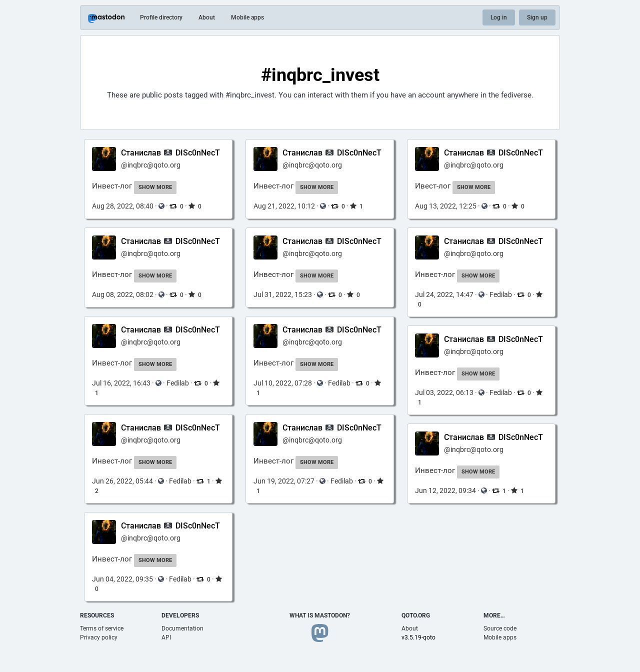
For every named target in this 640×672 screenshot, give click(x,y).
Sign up (537, 17)
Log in (499, 17)
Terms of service (102, 628)
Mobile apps (247, 17)
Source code (500, 628)
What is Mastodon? (320, 615)
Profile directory (161, 17)
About (207, 17)
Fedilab (501, 294)
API (166, 637)
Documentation (182, 628)
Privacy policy (99, 637)
